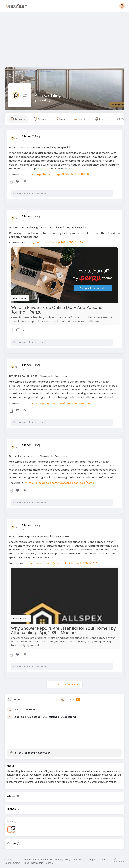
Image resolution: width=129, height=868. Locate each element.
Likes (10, 821)
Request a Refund (98, 860)
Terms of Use (79, 860)
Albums (12, 796)
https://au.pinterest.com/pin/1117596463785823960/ (59, 174)
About (36, 860)
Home (27, 860)
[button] (122, 6)
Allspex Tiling (48, 95)
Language (119, 861)
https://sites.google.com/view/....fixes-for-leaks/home (60, 403)
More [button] (49, 863)
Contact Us (47, 860)
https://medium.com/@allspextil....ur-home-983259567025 (62, 563)
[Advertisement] (65, 40)
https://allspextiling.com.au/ (33, 753)
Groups (12, 843)
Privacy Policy (63, 860)
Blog (27, 863)
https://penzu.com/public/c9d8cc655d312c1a (54, 242)
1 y (23, 140)
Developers (37, 863)
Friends (11, 809)
